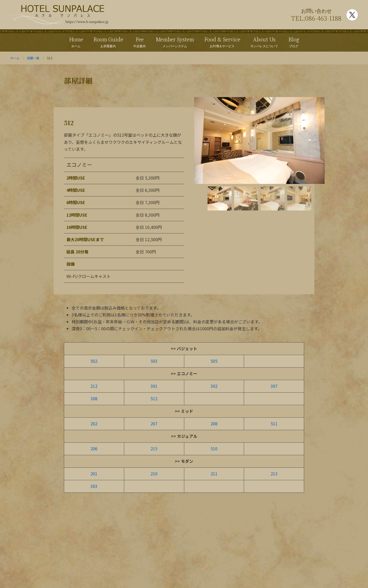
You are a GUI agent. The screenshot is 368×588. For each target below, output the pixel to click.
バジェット (187, 349)
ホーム (15, 58)
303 (94, 485)
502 (94, 361)
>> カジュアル (184, 436)
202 (94, 423)
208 (214, 423)
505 (214, 361)
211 (214, 473)
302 (214, 386)
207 (154, 423)
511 (274, 423)
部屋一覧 (33, 58)
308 (94, 398)
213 (274, 473)
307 (274, 386)
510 (214, 448)
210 (154, 473)
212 (94, 386)
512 (154, 398)
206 (94, 448)
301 (154, 386)
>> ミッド (184, 411)
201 (94, 473)
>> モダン (184, 461)
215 (154, 448)
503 (154, 361)
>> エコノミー (184, 373)
